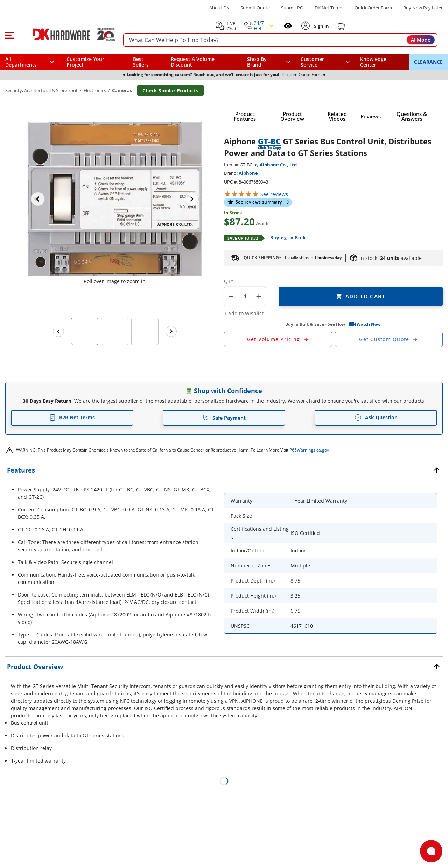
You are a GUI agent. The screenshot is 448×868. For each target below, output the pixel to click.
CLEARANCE (428, 62)
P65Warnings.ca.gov (309, 450)
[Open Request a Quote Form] (278, 339)
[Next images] (171, 331)
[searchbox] (280, 40)
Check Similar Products (170, 91)
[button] (9, 34)
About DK (219, 8)
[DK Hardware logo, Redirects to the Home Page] (66, 34)
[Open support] (431, 851)
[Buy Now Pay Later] (423, 8)
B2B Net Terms (72, 417)
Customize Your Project (85, 62)
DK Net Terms (329, 8)
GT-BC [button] (269, 141)
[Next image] (192, 199)
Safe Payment (224, 418)
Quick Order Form (373, 8)
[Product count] (245, 296)
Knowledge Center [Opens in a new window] (373, 62)
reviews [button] (274, 194)
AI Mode (421, 40)
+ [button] (259, 296)
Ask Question (376, 418)
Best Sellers (141, 62)
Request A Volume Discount (193, 62)
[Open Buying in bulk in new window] (285, 238)
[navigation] (325, 62)
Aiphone (248, 173)
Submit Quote (255, 8)
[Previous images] (58, 331)
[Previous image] (38, 199)
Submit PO (292, 8)
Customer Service (312, 62)
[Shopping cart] (341, 26)
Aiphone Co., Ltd (278, 165)
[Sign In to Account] (321, 26)
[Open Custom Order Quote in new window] (389, 339)
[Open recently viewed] (288, 26)
